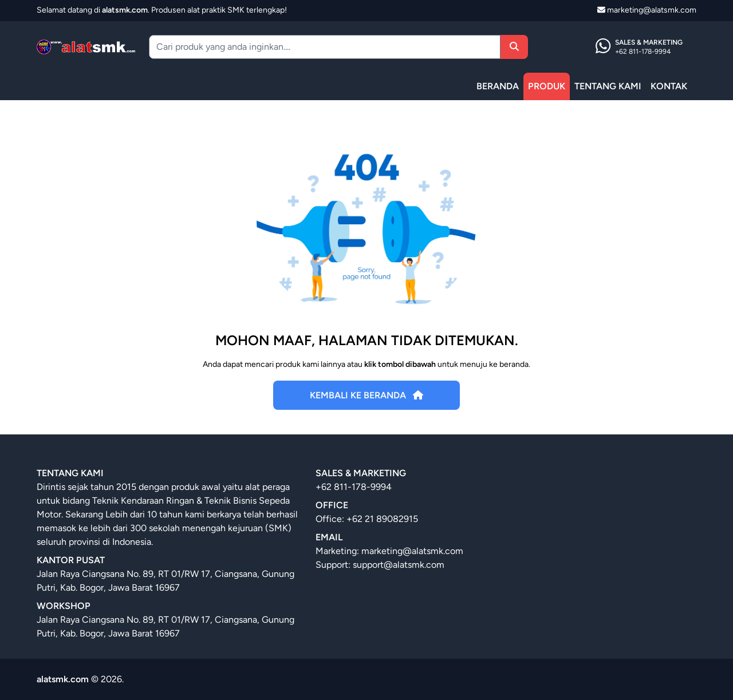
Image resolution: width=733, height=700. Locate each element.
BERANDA (498, 86)
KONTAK (669, 86)
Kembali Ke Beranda (366, 395)
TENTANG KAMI (608, 86)
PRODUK (547, 86)
